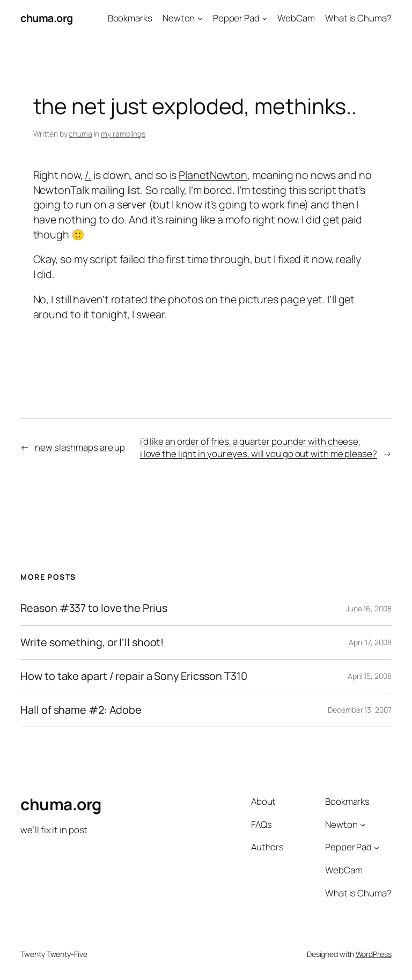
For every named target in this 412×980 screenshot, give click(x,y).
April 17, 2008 (370, 642)
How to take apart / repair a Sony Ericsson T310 (134, 676)
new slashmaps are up (80, 447)
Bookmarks (130, 18)
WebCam (296, 18)
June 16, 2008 (369, 608)
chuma (80, 134)
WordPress (374, 954)
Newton (179, 18)
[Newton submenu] (200, 18)
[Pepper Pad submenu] (264, 18)
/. (88, 175)
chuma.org (47, 18)
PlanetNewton (213, 175)
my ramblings (123, 134)
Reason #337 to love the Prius (94, 608)
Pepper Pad (236, 18)
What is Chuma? (358, 18)
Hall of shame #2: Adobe (81, 710)
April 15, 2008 (370, 676)
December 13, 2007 (359, 710)
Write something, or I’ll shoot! (92, 642)
